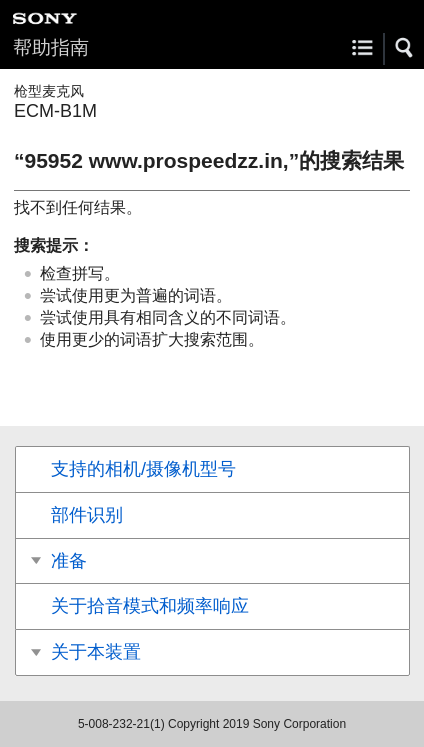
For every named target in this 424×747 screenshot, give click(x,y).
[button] (405, 48)
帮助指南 (51, 47)
